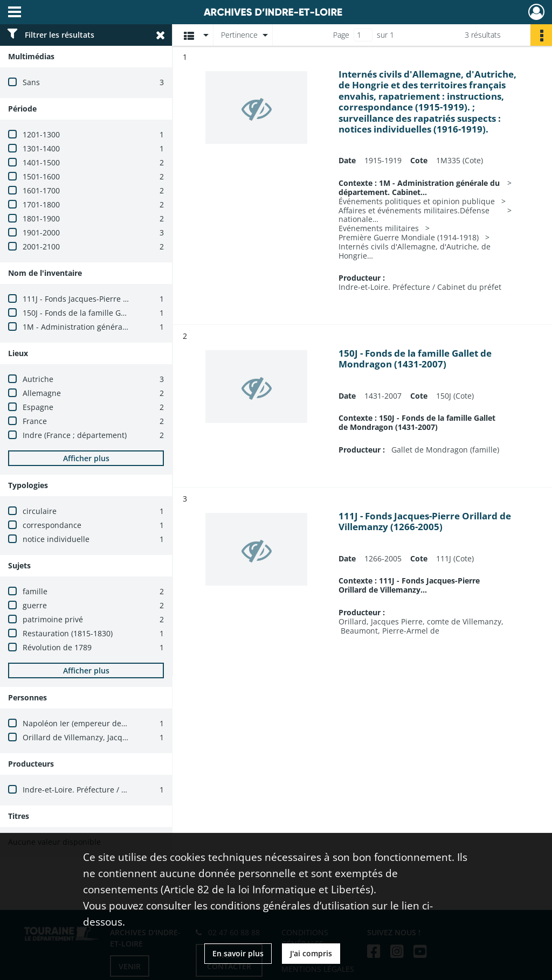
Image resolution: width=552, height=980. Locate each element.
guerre (35, 605)
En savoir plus (238, 953)
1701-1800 (41, 204)
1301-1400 (41, 148)
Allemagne (42, 393)
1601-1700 (41, 190)
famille (35, 591)
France (35, 421)
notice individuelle (56, 539)
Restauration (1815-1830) (68, 633)
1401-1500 (41, 162)
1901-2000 (41, 232)
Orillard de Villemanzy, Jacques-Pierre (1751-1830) (113, 737)
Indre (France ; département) (75, 435)
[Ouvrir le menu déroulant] (15, 13)
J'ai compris (311, 953)
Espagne (38, 407)
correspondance (52, 525)
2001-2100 (41, 246)
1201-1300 (41, 134)
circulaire (40, 511)
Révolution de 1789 (57, 647)
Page (341, 35)
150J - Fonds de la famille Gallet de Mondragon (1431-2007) (129, 313)
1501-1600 (41, 176)
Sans (31, 82)
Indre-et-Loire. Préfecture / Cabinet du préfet (104, 790)
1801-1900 (41, 218)
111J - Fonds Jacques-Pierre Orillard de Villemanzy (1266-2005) (135, 299)
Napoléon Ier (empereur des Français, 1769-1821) (112, 723)
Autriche (38, 379)
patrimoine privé (53, 619)
